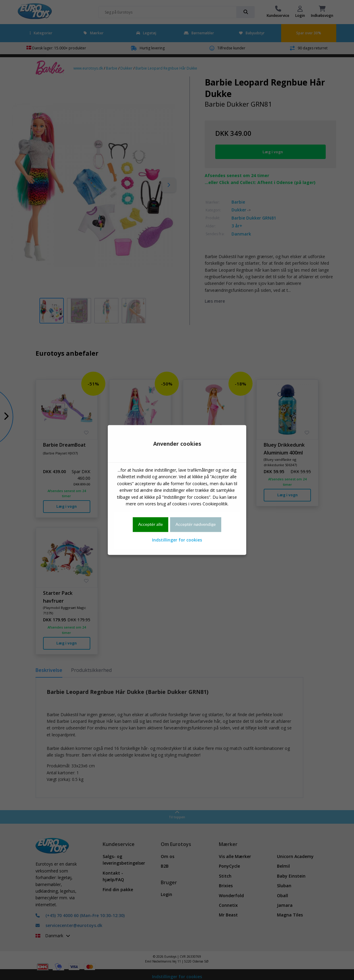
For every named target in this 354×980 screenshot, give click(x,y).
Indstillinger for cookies (177, 540)
